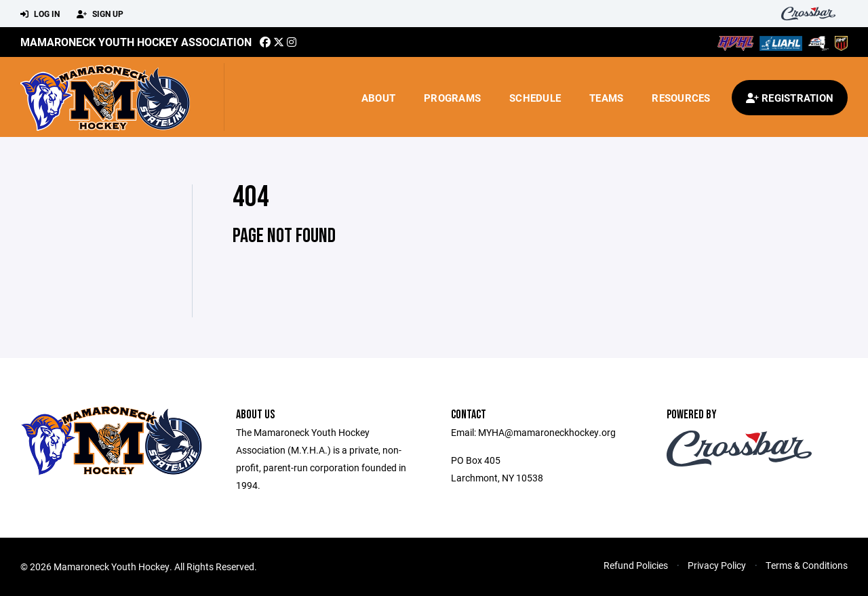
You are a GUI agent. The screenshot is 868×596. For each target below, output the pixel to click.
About (378, 98)
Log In (40, 14)
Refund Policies (636, 565)
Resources (681, 98)
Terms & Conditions (807, 565)
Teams (606, 98)
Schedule (535, 98)
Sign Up (100, 14)
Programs (452, 98)
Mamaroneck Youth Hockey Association (136, 42)
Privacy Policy (717, 565)
